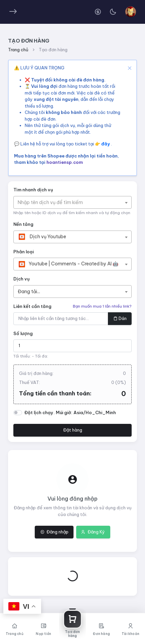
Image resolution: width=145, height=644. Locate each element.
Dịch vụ (22, 279)
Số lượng (23, 333)
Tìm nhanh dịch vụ (33, 190)
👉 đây (103, 144)
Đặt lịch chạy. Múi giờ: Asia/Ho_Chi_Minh (70, 412)
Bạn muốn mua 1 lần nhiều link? (102, 306)
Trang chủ (18, 50)
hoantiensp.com (65, 162)
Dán (120, 318)
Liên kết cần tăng (32, 306)
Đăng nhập (54, 532)
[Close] (129, 68)
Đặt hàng (73, 430)
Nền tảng (23, 224)
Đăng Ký (93, 532)
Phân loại (24, 252)
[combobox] (72, 202)
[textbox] (54, 202)
